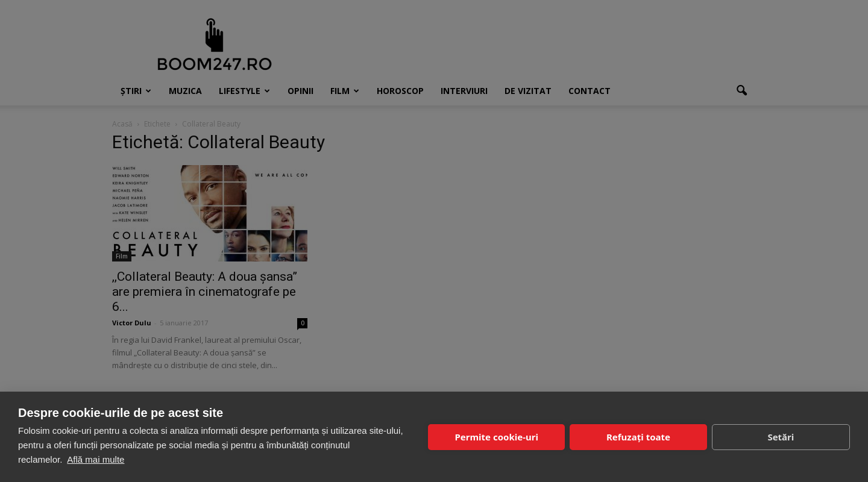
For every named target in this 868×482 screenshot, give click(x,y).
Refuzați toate (638, 437)
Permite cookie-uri (496, 437)
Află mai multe (96, 459)
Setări (781, 437)
